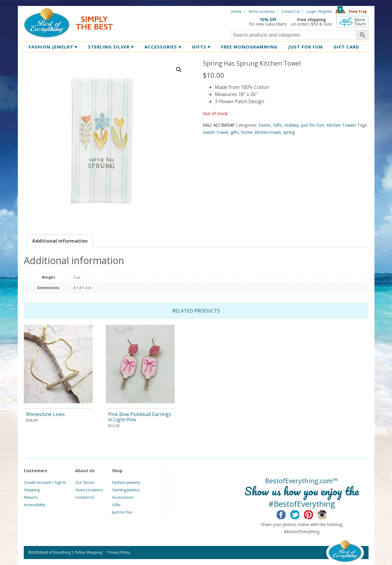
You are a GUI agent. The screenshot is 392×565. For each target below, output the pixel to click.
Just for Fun (306, 47)
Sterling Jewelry (126, 490)
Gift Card (346, 47)
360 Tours (352, 22)
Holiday (292, 125)
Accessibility (35, 505)
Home (236, 11)
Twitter (299, 514)
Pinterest (313, 514)
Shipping (32, 490)
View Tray (358, 11)
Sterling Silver (111, 47)
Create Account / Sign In (45, 482)
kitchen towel (268, 132)
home (247, 132)
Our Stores (85, 482)
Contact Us (291, 11)
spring (289, 132)
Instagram (327, 514)
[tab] (60, 241)
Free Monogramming (249, 47)
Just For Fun (122, 512)
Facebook (286, 514)
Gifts (201, 47)
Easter (265, 125)
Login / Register (320, 11)
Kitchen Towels (341, 125)
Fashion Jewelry (53, 47)
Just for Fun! (313, 125)
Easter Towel (216, 132)
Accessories (163, 47)
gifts (235, 132)
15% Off (268, 19)
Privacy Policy (119, 552)
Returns (31, 497)
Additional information (60, 241)
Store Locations (262, 11)
